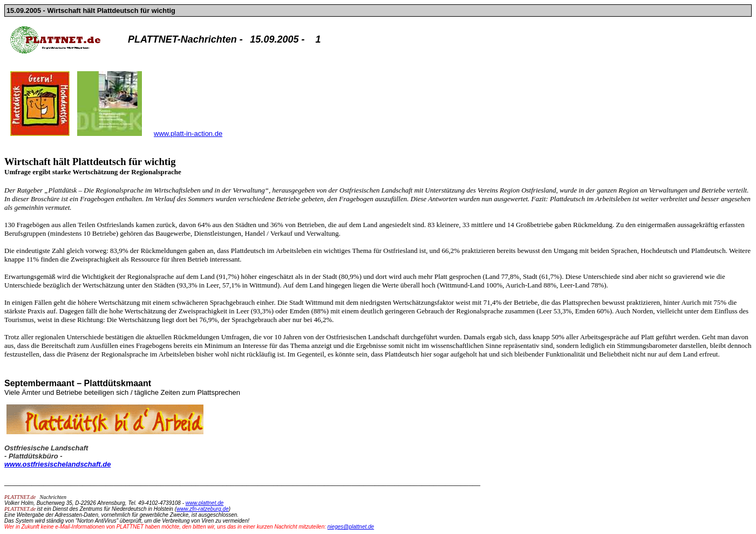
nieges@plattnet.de (351, 527)
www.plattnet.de (205, 503)
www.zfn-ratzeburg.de (203, 509)
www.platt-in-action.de (188, 133)
